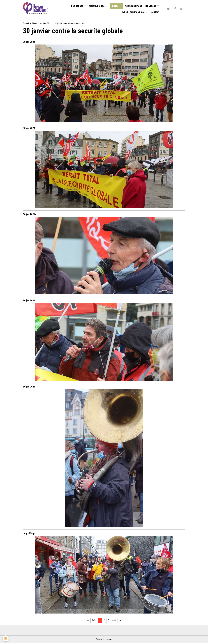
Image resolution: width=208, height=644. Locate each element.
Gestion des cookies (104, 640)
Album (35, 24)
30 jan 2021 (29, 43)
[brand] (36, 9)
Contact (155, 12)
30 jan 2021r (30, 215)
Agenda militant (133, 6)
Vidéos (151, 6)
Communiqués (97, 6)
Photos (115, 6)
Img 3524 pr (29, 534)
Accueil (26, 24)
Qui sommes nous (133, 12)
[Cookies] (6, 638)
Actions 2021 (46, 24)
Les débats (77, 6)
